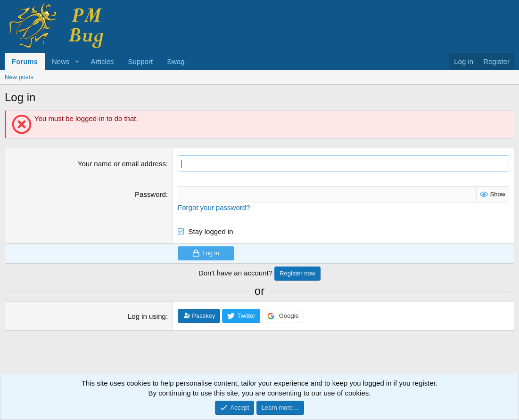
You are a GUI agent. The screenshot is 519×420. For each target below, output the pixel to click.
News (61, 61)
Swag (176, 61)
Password (150, 194)
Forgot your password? (214, 207)
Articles (102, 61)
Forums (25, 61)
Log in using (147, 316)
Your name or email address (122, 164)
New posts (19, 77)
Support (141, 61)
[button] (77, 61)
